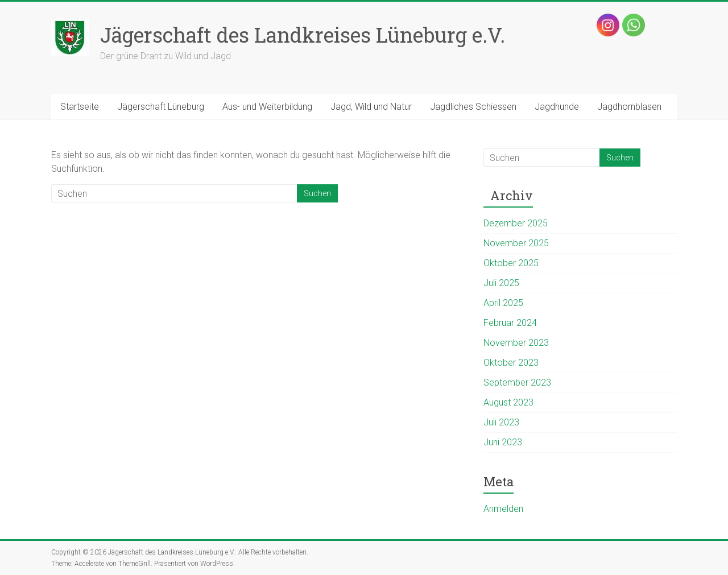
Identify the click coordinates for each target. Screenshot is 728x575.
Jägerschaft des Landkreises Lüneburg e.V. (303, 35)
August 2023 (508, 402)
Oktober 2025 (511, 263)
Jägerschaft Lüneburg (161, 107)
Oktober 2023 (511, 363)
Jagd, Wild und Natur (371, 107)
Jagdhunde (557, 107)
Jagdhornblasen (629, 107)
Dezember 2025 (516, 223)
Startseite (80, 107)
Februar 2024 (510, 323)
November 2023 (516, 343)
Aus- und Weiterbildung (267, 107)
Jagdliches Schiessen (473, 107)
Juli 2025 (501, 283)
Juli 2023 (501, 422)
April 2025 (503, 303)
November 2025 (516, 243)
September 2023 (517, 382)
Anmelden (503, 509)
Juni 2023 (503, 442)
